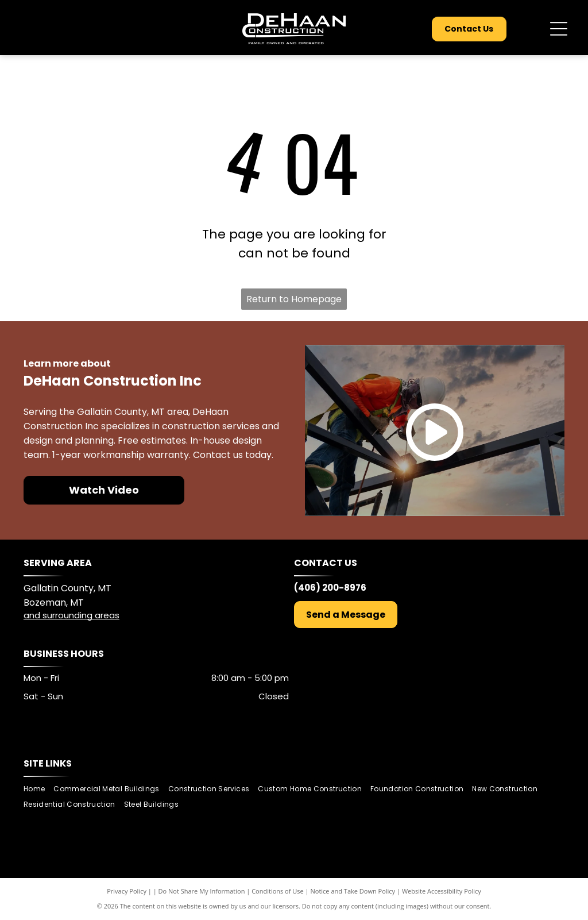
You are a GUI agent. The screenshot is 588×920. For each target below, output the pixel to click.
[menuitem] (38, 789)
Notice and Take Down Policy (353, 891)
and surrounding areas (71, 615)
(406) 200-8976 (330, 588)
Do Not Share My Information (202, 891)
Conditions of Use (278, 891)
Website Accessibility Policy (442, 891)
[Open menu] (559, 29)
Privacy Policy (127, 891)
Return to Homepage (294, 299)
